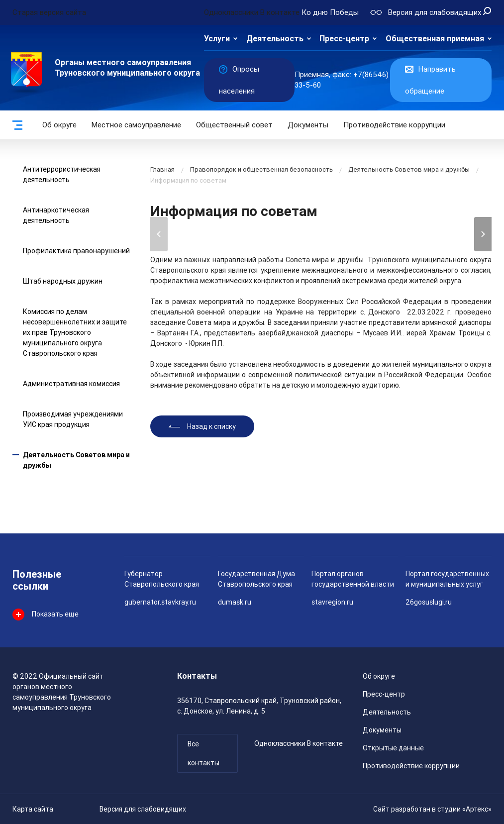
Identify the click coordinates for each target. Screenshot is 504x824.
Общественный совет (234, 125)
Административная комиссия (71, 384)
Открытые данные (393, 748)
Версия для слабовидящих (143, 809)
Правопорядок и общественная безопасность (261, 169)
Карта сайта (33, 809)
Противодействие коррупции (394, 125)
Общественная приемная (435, 39)
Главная (162, 169)
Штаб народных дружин (63, 281)
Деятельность (275, 39)
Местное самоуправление (136, 125)
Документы (308, 125)
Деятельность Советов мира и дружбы (409, 169)
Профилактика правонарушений (76, 251)
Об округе (59, 125)
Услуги (217, 39)
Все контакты (203, 753)
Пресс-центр (344, 39)
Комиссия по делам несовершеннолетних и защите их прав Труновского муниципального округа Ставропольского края (75, 332)
